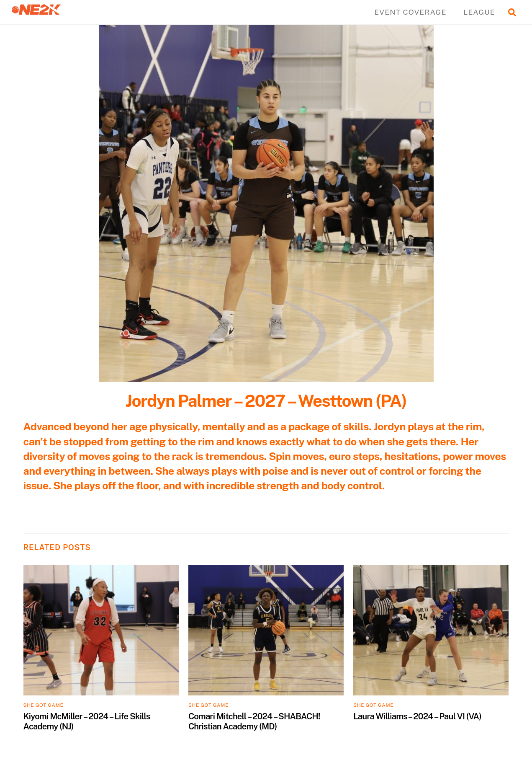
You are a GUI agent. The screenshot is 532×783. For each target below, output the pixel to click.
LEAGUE (479, 12)
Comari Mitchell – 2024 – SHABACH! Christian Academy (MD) (254, 721)
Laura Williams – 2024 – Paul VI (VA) (417, 716)
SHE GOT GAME (44, 705)
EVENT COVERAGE (410, 12)
